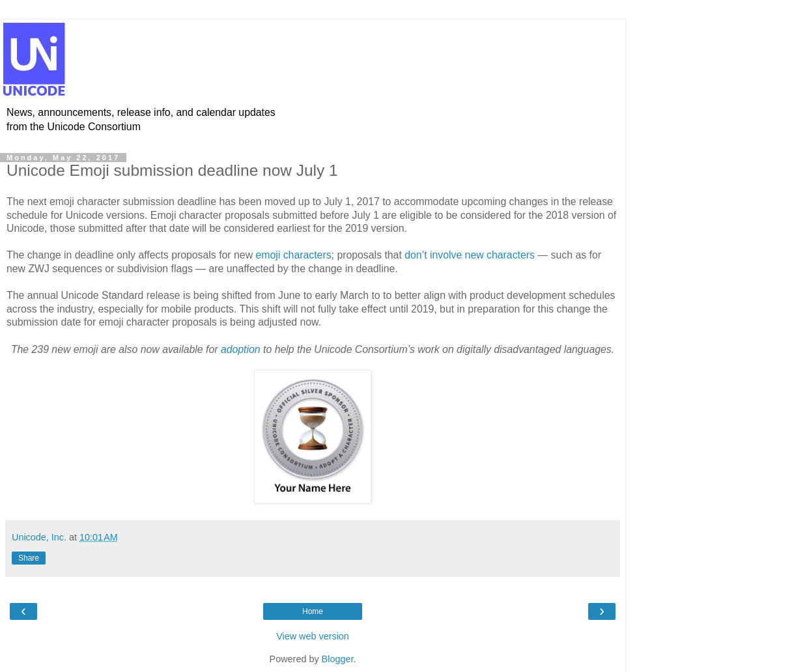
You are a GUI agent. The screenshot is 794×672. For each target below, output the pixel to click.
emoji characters (293, 255)
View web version (313, 636)
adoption (241, 349)
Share (29, 558)
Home (313, 611)
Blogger (338, 659)
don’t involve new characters (470, 255)
